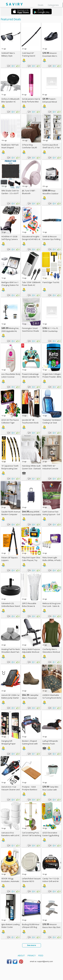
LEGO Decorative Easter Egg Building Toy (51, 835)
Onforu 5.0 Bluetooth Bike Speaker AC (10, 100)
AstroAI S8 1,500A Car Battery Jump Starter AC (11, 698)
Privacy (31, 955)
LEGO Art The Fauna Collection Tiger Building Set (10, 423)
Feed (41, 955)
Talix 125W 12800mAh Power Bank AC (31, 284)
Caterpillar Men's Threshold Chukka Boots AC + (31, 698)
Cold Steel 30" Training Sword (29, 54)
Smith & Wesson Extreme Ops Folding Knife (51, 239)
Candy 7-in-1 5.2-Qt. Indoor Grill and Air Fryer (51, 881)
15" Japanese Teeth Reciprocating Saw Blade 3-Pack (10, 469)
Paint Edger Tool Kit (51, 282)
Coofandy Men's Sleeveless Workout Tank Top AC (51, 652)
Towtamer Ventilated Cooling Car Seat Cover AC (52, 423)
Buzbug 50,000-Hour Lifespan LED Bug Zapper (31, 927)
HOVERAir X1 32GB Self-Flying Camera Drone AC (10, 239)
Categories (53, 5)
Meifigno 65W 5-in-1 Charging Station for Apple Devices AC (10, 285)
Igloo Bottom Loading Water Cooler (10, 926)
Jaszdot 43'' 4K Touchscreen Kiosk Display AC (30, 423)
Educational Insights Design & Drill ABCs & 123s (31, 239)
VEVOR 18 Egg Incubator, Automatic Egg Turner (10, 881)
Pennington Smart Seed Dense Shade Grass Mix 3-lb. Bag (30, 331)
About (21, 955)
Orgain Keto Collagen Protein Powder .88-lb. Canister (52, 377)
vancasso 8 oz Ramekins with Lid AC (11, 834)
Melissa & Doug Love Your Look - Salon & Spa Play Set (52, 606)
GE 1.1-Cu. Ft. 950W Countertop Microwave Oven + (52, 331)
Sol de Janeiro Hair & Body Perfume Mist (31, 100)
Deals (41, 5)
